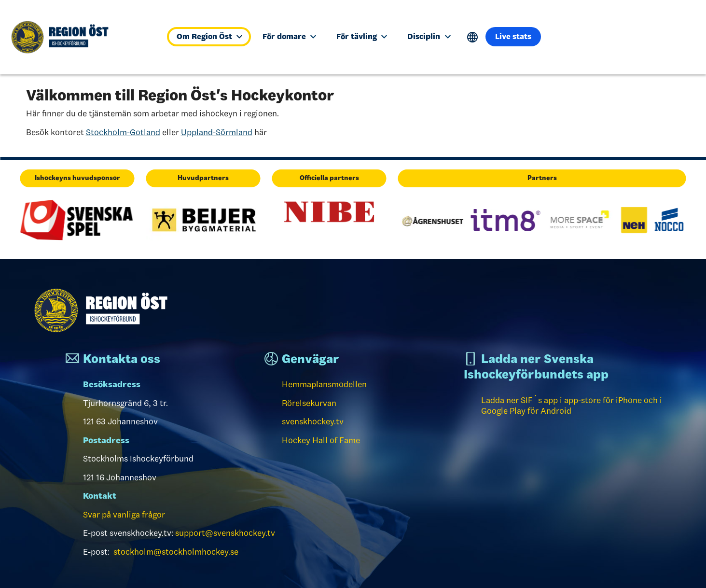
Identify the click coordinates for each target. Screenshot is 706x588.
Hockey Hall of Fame (321, 440)
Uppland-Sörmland (217, 132)
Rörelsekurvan (309, 403)
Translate (473, 37)
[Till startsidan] (81, 37)
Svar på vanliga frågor (124, 515)
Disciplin (429, 36)
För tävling (362, 36)
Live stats (513, 36)
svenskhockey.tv (313, 421)
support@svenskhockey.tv (225, 533)
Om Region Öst (209, 36)
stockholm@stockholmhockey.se (176, 552)
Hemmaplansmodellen (324, 384)
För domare (289, 36)
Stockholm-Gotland (123, 132)
